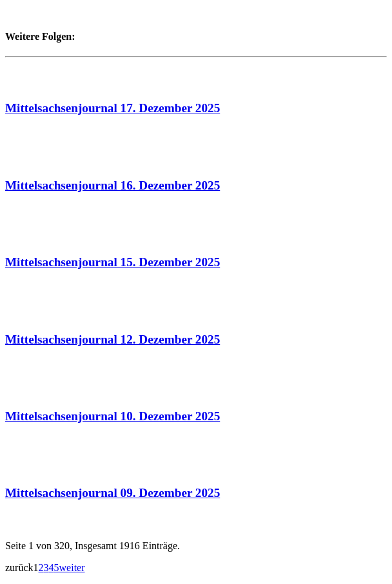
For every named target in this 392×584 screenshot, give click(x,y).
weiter (72, 568)
